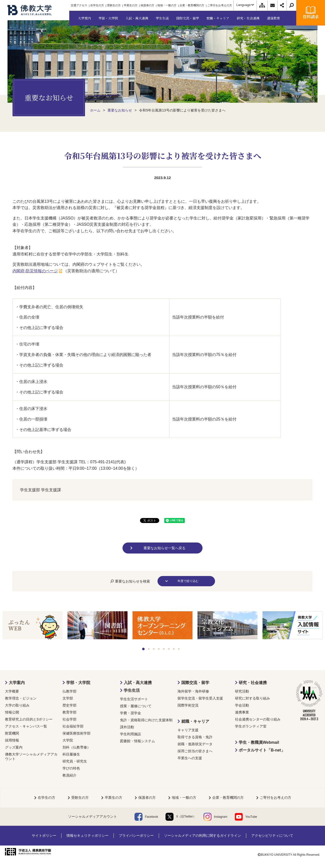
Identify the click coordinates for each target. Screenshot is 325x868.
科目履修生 (71, 754)
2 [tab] (149, 649)
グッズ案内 (14, 747)
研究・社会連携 (253, 683)
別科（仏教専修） (76, 747)
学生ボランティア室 (251, 726)
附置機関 (12, 733)
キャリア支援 (188, 730)
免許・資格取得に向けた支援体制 (146, 720)
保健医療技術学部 (76, 733)
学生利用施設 (130, 734)
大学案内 (17, 683)
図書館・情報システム (137, 741)
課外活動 (127, 727)
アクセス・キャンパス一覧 (26, 726)
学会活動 (242, 705)
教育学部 (69, 712)
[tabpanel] (32, 626)
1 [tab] (143, 649)
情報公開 (12, 712)
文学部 (68, 698)
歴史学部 (69, 705)
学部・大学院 (78, 683)
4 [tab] (159, 649)
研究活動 (242, 691)
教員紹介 (69, 775)
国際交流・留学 (195, 683)
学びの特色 (71, 768)
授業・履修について (136, 706)
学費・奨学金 (130, 713)
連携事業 (242, 712)
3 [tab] (154, 649)
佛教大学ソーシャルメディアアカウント (31, 756)
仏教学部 (69, 691)
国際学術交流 (188, 705)
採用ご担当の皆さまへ (195, 751)
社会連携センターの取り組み (258, 719)
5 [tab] (164, 649)
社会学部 (69, 719)
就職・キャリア (195, 721)
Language (245, 5)
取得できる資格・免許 (195, 737)
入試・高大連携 (138, 683)
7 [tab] (174, 649)
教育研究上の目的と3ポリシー (29, 719)
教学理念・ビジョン (21, 698)
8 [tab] (179, 649)
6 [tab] (169, 649)
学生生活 (132, 690)
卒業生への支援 (190, 758)
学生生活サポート (134, 699)
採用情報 (12, 740)
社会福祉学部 (73, 726)
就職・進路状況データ (195, 744)
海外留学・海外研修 (193, 691)
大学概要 (12, 691)
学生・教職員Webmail (259, 742)
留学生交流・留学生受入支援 (200, 698)
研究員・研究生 (75, 761)
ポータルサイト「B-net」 (262, 750)
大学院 (68, 740)
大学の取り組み (17, 705)
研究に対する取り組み (252, 698)
